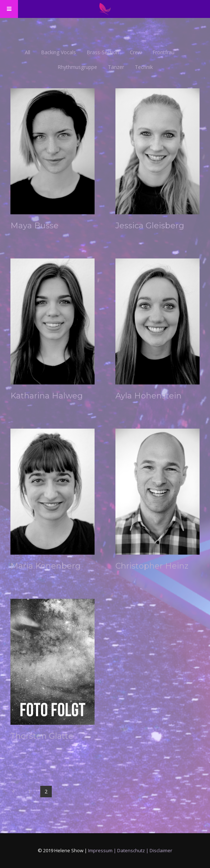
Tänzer (116, 67)
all (28, 52)
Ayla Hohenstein (149, 396)
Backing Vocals (58, 52)
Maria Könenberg (45, 566)
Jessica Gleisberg (150, 226)
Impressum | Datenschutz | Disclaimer (130, 850)
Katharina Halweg (47, 396)
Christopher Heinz (152, 566)
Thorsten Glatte (42, 736)
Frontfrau (163, 52)
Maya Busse (35, 226)
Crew (136, 52)
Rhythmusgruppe (77, 67)
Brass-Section (103, 52)
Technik (144, 67)
